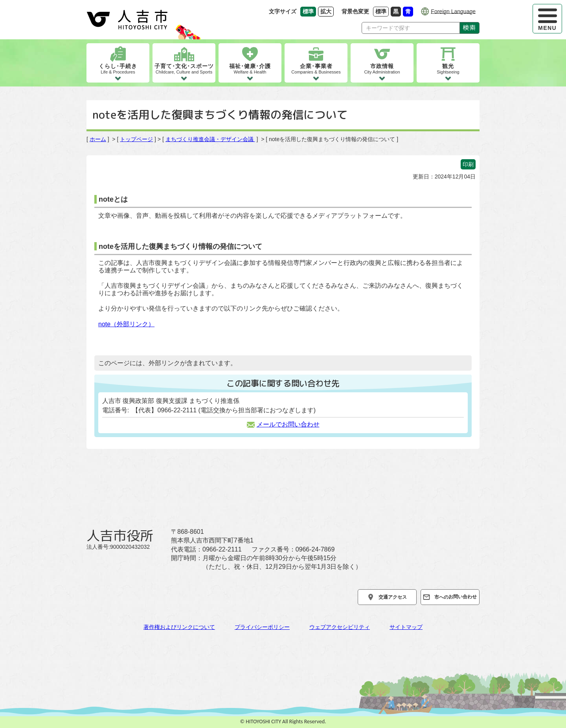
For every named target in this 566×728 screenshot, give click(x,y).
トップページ (136, 139)
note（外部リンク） (126, 324)
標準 (382, 11)
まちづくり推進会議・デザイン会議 (210, 139)
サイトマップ (406, 627)
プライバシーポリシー (262, 627)
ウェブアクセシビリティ (340, 627)
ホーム (98, 139)
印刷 (468, 164)
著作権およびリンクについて (179, 627)
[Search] (411, 28)
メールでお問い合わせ (283, 424)
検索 (470, 28)
